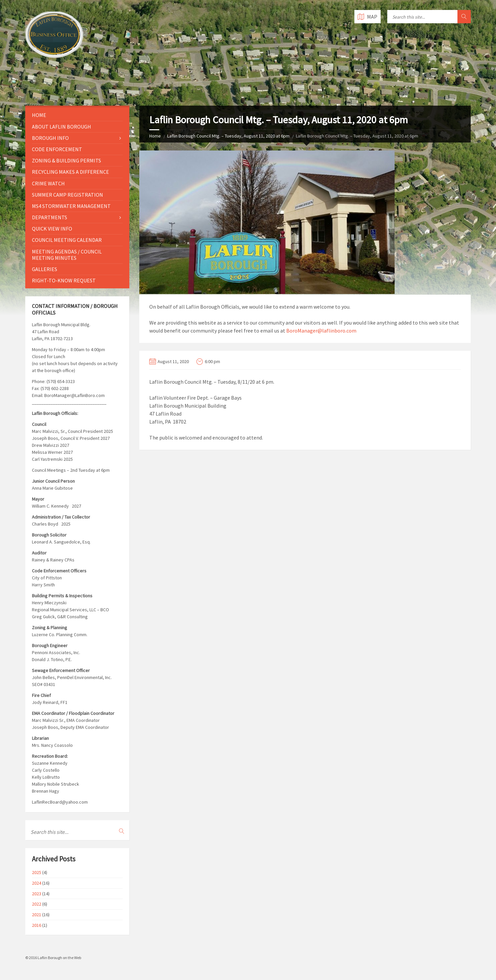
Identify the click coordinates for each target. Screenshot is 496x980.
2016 (37, 925)
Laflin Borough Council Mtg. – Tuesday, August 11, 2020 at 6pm (228, 136)
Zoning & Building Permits (66, 160)
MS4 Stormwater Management (71, 206)
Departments (50, 217)
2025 (37, 872)
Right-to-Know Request (64, 280)
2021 (37, 915)
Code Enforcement (57, 149)
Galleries (45, 269)
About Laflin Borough (62, 127)
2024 (37, 883)
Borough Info (50, 138)
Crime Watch (48, 183)
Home (155, 136)
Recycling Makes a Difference (70, 172)
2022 (37, 904)
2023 (37, 894)
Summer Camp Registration (67, 195)
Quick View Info (52, 229)
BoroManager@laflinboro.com (321, 331)
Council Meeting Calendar (67, 240)
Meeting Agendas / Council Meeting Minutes (67, 255)
